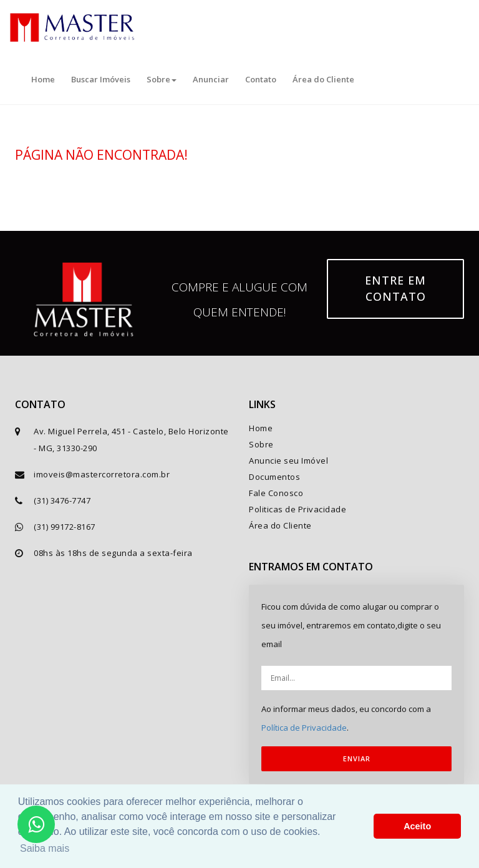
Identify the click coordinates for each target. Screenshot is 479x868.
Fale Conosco (276, 493)
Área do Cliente (323, 79)
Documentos (274, 477)
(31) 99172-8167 (65, 527)
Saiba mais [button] (45, 848)
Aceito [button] (417, 826)
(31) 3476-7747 (62, 500)
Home (43, 79)
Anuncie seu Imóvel (288, 461)
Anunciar (211, 79)
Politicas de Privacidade (298, 509)
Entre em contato (395, 288)
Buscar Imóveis (101, 79)
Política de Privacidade (304, 728)
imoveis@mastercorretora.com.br (102, 474)
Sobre (162, 79)
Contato (261, 79)
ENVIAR (357, 758)
